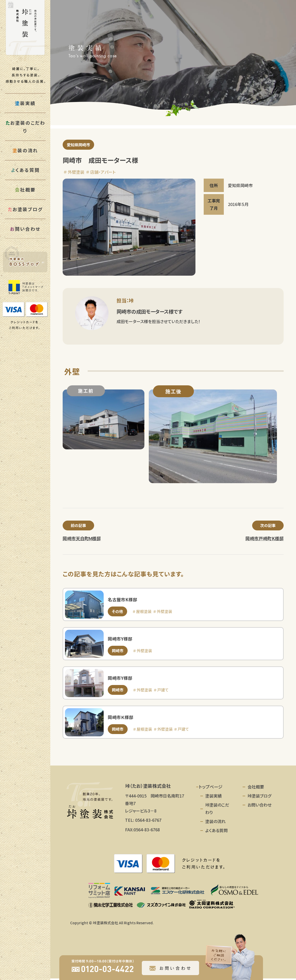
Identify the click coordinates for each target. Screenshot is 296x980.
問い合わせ (25, 229)
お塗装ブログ (25, 209)
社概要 (25, 190)
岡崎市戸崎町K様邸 (265, 539)
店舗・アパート (103, 172)
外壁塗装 (76, 172)
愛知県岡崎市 (79, 145)
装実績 (25, 103)
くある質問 (25, 170)
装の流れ (25, 150)
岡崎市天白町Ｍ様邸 (82, 539)
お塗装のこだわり (25, 127)
